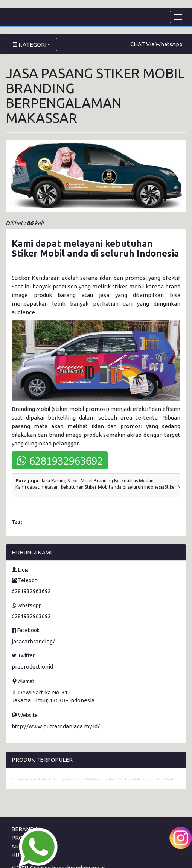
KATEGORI (31, 45)
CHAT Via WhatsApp (156, 44)
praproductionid (32, 666)
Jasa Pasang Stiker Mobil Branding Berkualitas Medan (97, 481)
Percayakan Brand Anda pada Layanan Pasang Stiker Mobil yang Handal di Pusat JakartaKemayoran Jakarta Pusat (93, 779)
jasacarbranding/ (33, 641)
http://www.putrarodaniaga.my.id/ (56, 726)
